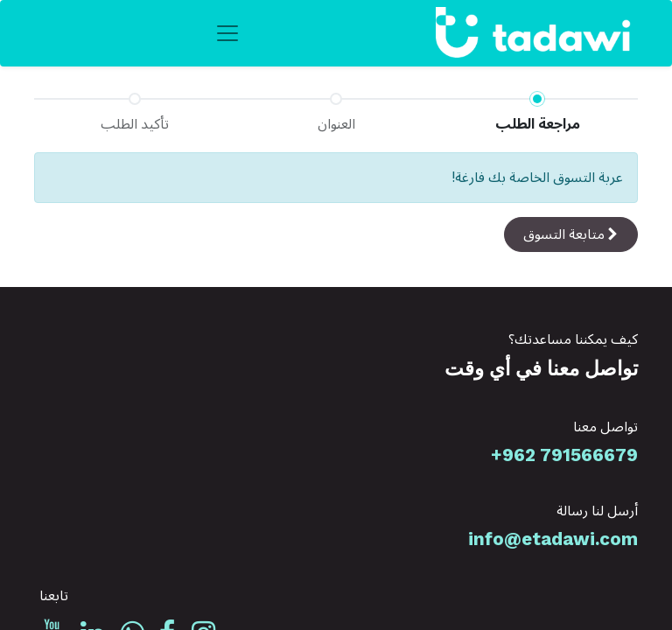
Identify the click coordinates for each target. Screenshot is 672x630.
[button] (571, 234)
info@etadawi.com (553, 539)
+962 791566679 (564, 455)
